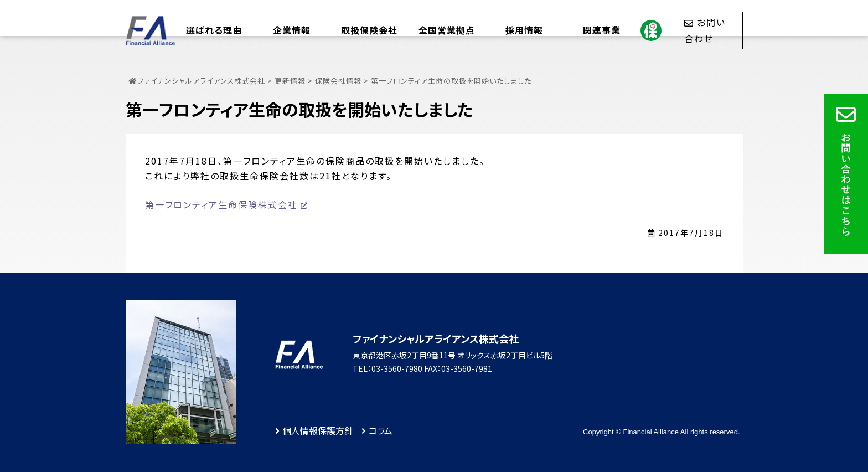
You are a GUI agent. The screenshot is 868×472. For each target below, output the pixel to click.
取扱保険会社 (369, 30)
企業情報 (292, 30)
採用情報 (524, 30)
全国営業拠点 (447, 30)
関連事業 (602, 30)
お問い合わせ (705, 30)
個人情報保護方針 (318, 430)
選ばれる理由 (214, 30)
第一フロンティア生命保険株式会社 (221, 204)
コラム (381, 430)
